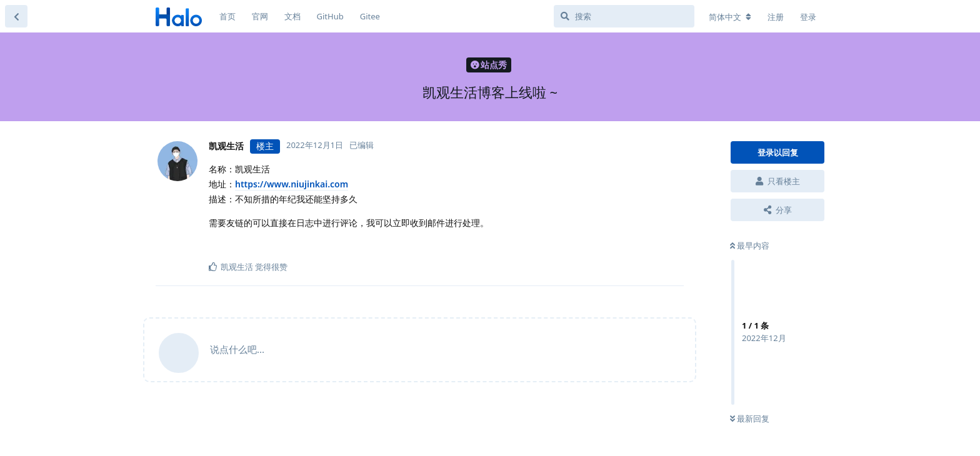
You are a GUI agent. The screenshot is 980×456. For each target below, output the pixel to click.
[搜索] (624, 16)
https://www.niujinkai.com (292, 184)
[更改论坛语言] (730, 17)
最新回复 (750, 419)
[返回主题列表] (16, 16)
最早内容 (750, 245)
